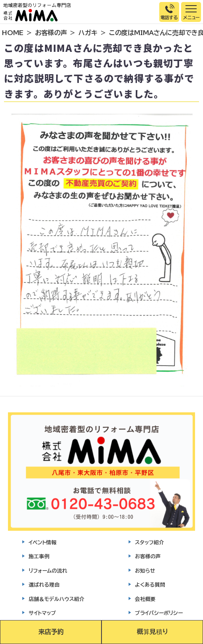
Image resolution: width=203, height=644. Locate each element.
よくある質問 (150, 585)
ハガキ (88, 33)
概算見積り (152, 632)
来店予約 (51, 632)
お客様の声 (51, 33)
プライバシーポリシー (159, 613)
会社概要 (145, 599)
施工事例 (39, 556)
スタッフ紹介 (149, 543)
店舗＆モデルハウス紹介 (57, 599)
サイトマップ (42, 613)
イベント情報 (43, 543)
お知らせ (145, 571)
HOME (13, 33)
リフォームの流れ (48, 571)
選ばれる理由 (44, 585)
